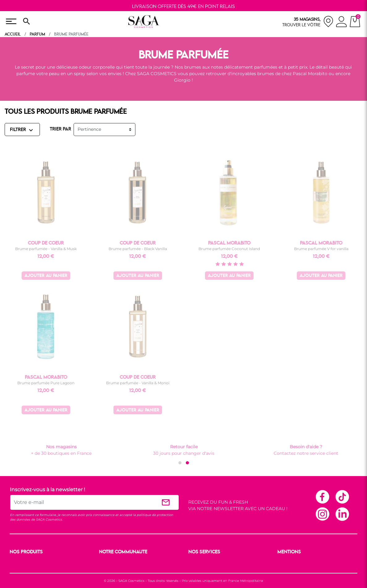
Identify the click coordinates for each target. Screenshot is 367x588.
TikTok (342, 496)
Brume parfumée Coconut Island (229, 249)
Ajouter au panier (46, 276)
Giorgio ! (183, 80)
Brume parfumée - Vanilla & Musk (46, 249)
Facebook (322, 496)
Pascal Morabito (311, 74)
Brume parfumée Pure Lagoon (46, 383)
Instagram (322, 514)
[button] (180, 463)
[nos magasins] (308, 21)
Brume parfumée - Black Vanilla (138, 249)
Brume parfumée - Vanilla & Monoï (138, 383)
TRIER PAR (60, 129)
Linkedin (342, 514)
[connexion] (341, 23)
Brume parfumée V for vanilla (321, 249)
